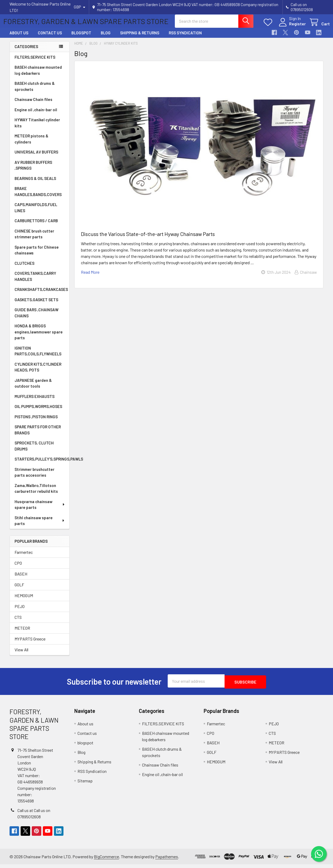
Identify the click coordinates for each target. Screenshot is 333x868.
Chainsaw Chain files (33, 104)
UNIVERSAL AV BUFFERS (36, 157)
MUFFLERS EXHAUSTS (35, 401)
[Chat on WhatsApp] (318, 853)
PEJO (20, 611)
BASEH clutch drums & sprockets (35, 91)
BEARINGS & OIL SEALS (35, 183)
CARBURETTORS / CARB (36, 225)
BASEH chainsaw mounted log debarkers (38, 75)
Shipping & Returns (140, 38)
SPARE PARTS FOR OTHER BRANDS (38, 435)
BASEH (21, 579)
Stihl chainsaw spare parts (40, 525)
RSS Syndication (185, 38)
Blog (106, 38)
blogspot (81, 38)
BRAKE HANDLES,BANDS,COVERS (38, 196)
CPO (18, 568)
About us (19, 38)
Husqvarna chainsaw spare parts (40, 509)
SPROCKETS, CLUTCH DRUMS (34, 451)
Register (291, 27)
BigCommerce (106, 860)
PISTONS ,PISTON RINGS (36, 421)
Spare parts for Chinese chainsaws (37, 255)
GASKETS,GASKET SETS (36, 304)
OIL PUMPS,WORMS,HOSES (38, 411)
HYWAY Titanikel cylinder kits (37, 127)
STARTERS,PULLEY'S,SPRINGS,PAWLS (42, 464)
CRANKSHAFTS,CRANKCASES (41, 294)
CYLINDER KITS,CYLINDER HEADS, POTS (38, 372)
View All (21, 654)
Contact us (50, 38)
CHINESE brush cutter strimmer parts (34, 239)
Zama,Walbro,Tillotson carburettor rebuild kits (36, 493)
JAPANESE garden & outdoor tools (33, 388)
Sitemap (85, 784)
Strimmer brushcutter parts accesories (35, 477)
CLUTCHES (24, 268)
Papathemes (167, 860)
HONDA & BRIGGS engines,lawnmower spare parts (39, 336)
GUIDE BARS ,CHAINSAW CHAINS (37, 317)
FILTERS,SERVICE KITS (35, 62)
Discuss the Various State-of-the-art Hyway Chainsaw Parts (148, 239)
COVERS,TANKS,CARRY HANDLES (35, 281)
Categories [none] (26, 51)
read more (90, 277)
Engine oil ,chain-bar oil (36, 114)
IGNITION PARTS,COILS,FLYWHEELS (38, 356)
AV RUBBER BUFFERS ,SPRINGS (33, 170)
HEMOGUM (24, 600)
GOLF (19, 589)
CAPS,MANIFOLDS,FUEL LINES (36, 212)
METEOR (22, 633)
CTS (18, 622)
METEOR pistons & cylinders (31, 144)
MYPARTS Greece (30, 644)
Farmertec (24, 557)
